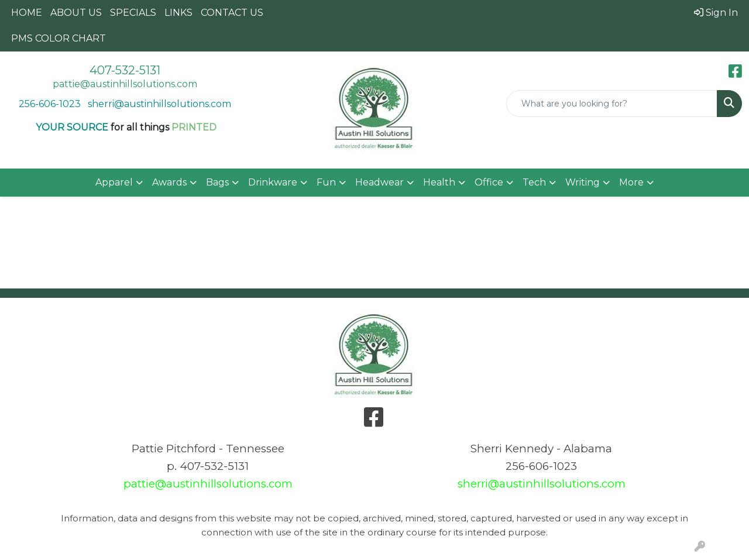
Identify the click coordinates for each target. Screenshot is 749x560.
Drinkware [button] (273, 182)
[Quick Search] (612, 104)
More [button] (631, 182)
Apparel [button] (114, 182)
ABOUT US (76, 13)
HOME (27, 13)
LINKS (178, 13)
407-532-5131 (125, 70)
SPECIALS (133, 13)
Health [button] (439, 182)
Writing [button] (583, 182)
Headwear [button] (379, 182)
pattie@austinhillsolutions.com (125, 84)
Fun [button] (326, 182)
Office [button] (489, 182)
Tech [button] (534, 182)
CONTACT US (232, 13)
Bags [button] (217, 182)
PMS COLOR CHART (59, 38)
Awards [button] (169, 182)
